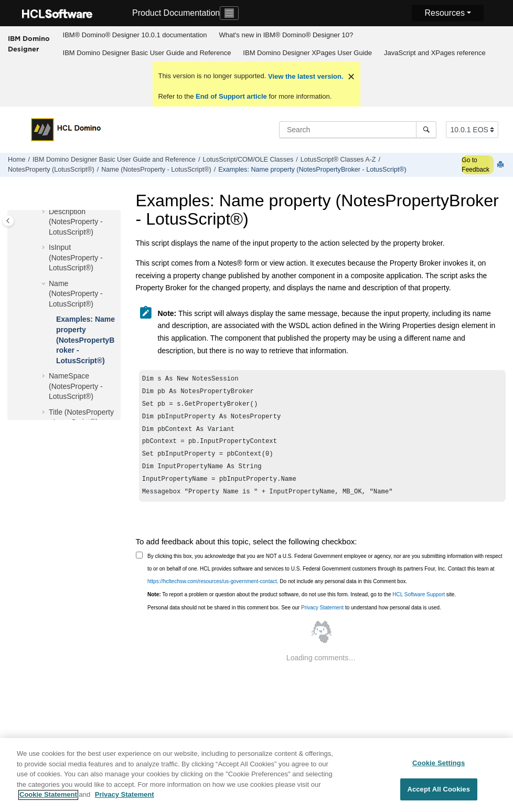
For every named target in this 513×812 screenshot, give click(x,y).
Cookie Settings (439, 768)
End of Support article (231, 96)
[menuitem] (135, 35)
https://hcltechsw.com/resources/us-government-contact (212, 592)
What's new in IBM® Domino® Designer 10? (286, 35)
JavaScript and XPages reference (435, 53)
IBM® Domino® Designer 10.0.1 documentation (135, 35)
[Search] (426, 130)
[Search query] (358, 130)
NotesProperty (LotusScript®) (51, 170)
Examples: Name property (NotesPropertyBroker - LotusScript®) (312, 170)
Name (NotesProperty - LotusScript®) (156, 170)
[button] (45, 212)
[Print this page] (501, 165)
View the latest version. (304, 76)
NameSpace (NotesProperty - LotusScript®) (76, 386)
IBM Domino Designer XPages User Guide (307, 53)
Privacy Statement (322, 618)
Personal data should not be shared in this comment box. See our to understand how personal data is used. (294, 618)
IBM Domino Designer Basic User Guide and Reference (147, 53)
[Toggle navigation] (229, 13)
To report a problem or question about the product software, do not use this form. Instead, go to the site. (302, 605)
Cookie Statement (48, 800)
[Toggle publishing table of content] (8, 221)
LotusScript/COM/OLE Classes (248, 160)
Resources (444, 13)
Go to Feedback (475, 165)
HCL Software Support (419, 605)
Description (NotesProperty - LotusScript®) (76, 222)
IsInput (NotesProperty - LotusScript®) (76, 257)
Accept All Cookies (439, 794)
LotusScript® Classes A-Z (338, 160)
